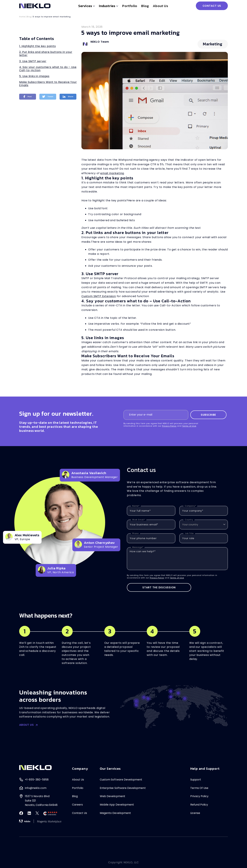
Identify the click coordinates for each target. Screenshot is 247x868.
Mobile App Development (117, 805)
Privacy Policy (169, 426)
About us (160, 6)
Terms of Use (189, 426)
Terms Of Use (199, 788)
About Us (78, 780)
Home (22, 17)
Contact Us (80, 813)
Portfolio (130, 6)
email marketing (112, 173)
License (195, 813)
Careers (77, 805)
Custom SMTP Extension (99, 296)
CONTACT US (212, 6)
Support (196, 780)
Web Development (112, 796)
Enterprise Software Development (123, 788)
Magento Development (115, 813)
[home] (35, 6)
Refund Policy (199, 805)
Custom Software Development (121, 780)
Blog (145, 6)
